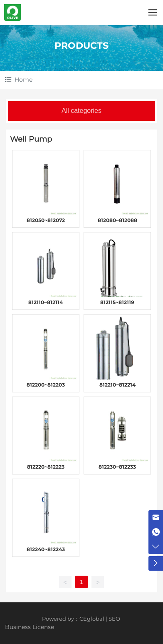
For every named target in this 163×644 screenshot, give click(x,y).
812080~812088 (117, 220)
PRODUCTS (81, 46)
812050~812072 (46, 220)
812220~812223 (46, 467)
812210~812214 (117, 385)
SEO (114, 619)
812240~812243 (46, 549)
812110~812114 (46, 302)
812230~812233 (117, 467)
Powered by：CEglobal (73, 619)
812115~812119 (117, 302)
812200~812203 (46, 385)
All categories (81, 111)
